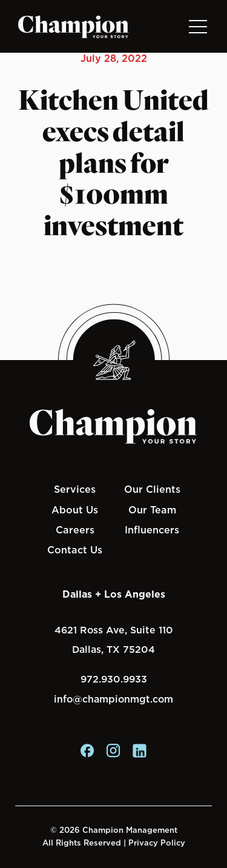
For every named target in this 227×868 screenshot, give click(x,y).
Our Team (152, 510)
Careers (75, 530)
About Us (75, 510)
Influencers (152, 530)
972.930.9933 (114, 679)
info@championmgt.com (113, 699)
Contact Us (75, 550)
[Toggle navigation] (197, 26)
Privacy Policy (157, 843)
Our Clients (152, 489)
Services (75, 489)
